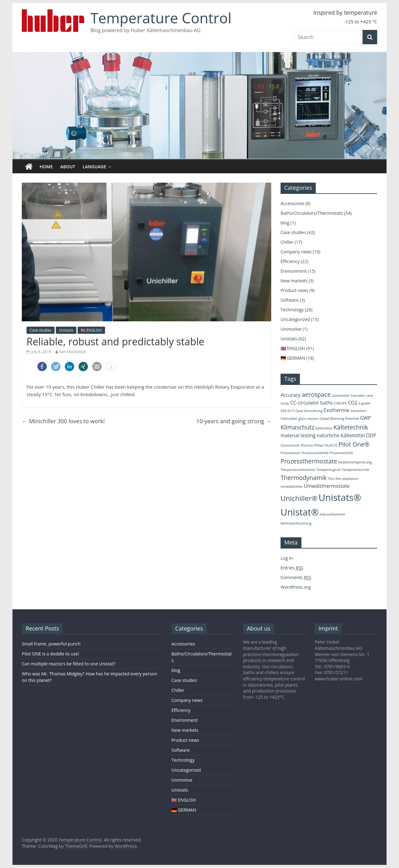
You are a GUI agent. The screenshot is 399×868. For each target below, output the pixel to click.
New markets (294, 281)
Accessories (292, 203)
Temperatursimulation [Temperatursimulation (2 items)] (298, 470)
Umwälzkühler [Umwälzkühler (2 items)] (292, 487)
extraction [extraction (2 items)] (358, 411)
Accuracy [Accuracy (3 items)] (291, 395)
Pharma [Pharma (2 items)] (307, 445)
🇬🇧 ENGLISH (91, 330)
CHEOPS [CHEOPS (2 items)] (340, 403)
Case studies (41, 330)
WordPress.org (296, 587)
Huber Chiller (90, 387)
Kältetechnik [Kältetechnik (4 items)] (351, 427)
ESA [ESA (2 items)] (284, 411)
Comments (296, 578)
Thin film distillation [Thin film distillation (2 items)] (343, 479)
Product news (294, 290)
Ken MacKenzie (73, 352)
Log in (287, 558)
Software (290, 300)
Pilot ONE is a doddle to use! (50, 654)
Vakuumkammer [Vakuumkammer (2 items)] (333, 514)
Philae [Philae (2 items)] (319, 445)
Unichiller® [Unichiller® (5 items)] (299, 498)
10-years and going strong (234, 421)
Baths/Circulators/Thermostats (312, 213)
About (68, 167)
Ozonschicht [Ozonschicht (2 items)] (290, 445)
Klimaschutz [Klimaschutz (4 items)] (298, 427)
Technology (292, 310)
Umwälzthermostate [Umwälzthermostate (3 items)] (327, 486)
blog (285, 223)
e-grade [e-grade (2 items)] (364, 403)
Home (46, 167)
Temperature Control (161, 18)
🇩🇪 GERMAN (293, 358)
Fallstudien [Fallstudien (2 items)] (289, 419)
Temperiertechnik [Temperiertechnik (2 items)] (355, 470)
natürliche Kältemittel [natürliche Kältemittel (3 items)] (341, 436)
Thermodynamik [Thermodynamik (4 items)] (304, 478)
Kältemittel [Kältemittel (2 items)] (324, 428)
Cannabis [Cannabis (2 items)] (358, 396)
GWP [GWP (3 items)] (365, 418)
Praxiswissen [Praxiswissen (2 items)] (291, 453)
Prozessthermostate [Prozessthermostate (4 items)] (309, 461)
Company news (296, 252)
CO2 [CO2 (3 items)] (353, 403)
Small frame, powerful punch (51, 644)
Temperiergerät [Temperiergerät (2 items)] (328, 470)
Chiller (287, 242)
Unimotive (291, 329)
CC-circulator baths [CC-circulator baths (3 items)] (312, 403)
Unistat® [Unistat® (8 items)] (300, 512)
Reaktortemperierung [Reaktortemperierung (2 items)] (355, 462)
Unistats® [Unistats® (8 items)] (340, 497)
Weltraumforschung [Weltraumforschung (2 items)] (296, 523)
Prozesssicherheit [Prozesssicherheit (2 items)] (315, 453)
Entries (292, 568)
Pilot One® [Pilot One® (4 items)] (354, 444)
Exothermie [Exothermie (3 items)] (337, 410)
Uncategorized (295, 319)
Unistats (66, 330)
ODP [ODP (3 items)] (371, 436)
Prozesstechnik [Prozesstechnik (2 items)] (341, 453)
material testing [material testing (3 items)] (298, 436)
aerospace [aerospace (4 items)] (316, 394)
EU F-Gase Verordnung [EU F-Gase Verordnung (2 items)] (305, 411)
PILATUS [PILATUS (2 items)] (331, 445)
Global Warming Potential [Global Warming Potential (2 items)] (339, 419)
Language (94, 167)
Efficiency (290, 261)
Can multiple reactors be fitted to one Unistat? (69, 664)
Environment (294, 271)
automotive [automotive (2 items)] (341, 396)
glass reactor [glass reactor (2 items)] (308, 419)
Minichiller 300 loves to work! (63, 421)
